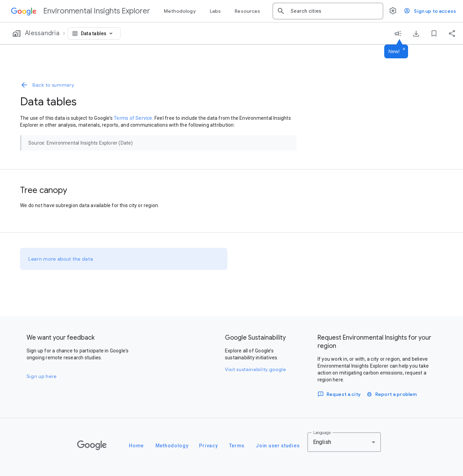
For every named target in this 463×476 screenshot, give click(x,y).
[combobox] (334, 11)
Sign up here (42, 376)
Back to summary (47, 85)
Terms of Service (133, 118)
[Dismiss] (404, 49)
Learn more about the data (61, 259)
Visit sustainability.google (256, 369)
